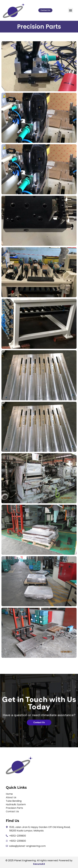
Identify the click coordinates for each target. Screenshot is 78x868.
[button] (70, 10)
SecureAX (39, 864)
